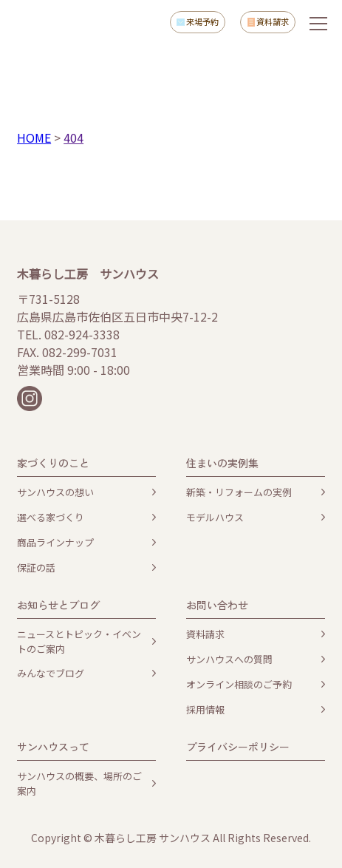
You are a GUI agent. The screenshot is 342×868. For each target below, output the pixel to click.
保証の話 (36, 567)
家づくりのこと (53, 463)
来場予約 (202, 21)
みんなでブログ (51, 673)
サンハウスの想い (55, 492)
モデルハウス (215, 517)
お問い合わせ (217, 605)
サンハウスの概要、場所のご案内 (79, 783)
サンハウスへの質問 (229, 659)
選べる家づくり (51, 517)
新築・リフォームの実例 (239, 492)
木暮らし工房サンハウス (60, 22)
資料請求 (273, 21)
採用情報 (205, 709)
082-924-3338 (82, 334)
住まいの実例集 (222, 463)
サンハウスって (53, 747)
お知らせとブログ (58, 605)
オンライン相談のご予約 (239, 684)
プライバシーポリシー (238, 747)
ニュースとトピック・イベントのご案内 (79, 641)
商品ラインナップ (55, 542)
